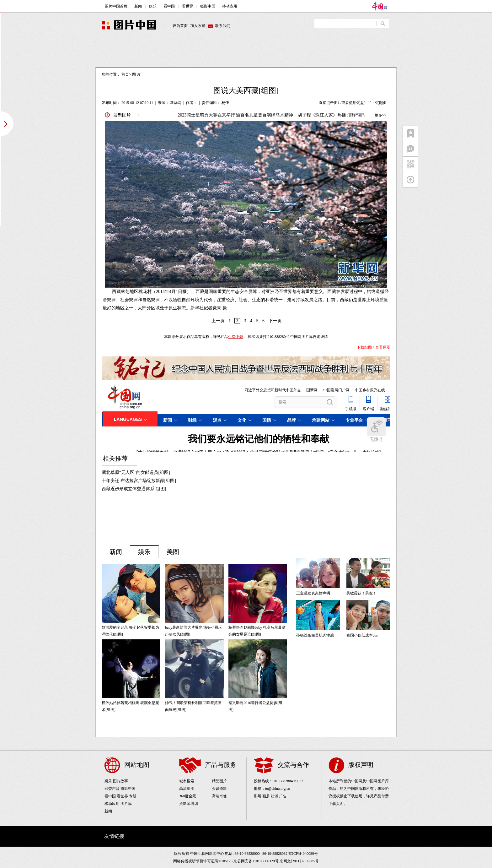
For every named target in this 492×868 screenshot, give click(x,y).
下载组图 (364, 347)
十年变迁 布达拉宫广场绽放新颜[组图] (139, 481)
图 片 (136, 74)
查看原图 (383, 347)
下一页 (275, 321)
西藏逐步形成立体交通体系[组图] (134, 489)
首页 (125, 74)
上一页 (218, 321)
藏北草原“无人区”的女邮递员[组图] (136, 472)
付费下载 (236, 337)
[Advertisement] (246, 53)
